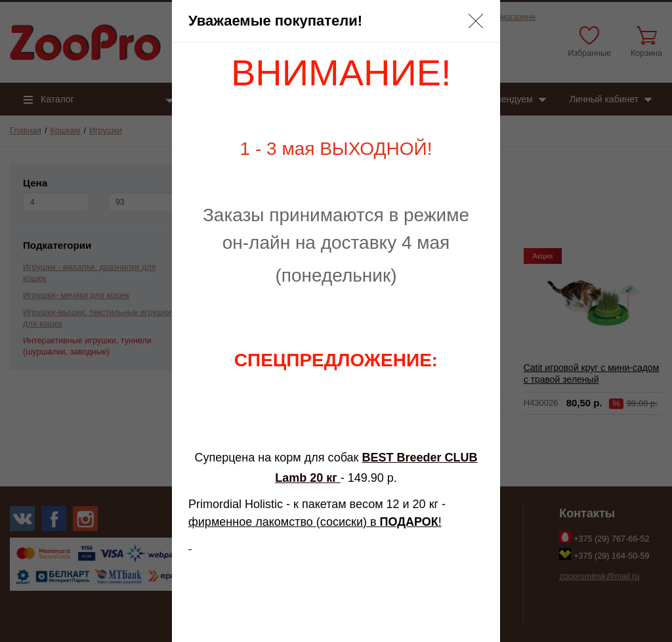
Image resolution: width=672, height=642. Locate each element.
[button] (476, 21)
